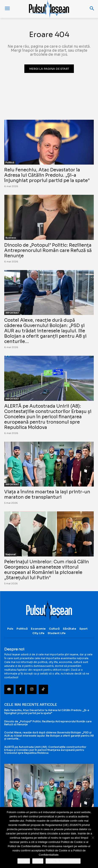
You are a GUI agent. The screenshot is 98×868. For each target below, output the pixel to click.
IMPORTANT (12, 313)
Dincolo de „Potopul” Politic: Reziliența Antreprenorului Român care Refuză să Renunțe (48, 250)
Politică (10, 163)
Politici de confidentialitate (63, 861)
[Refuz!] (93, 838)
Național (11, 554)
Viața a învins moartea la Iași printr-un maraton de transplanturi (47, 494)
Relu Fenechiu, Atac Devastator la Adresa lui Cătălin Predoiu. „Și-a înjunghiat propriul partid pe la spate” (47, 175)
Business (11, 238)
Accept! (24, 861)
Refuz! (38, 861)
